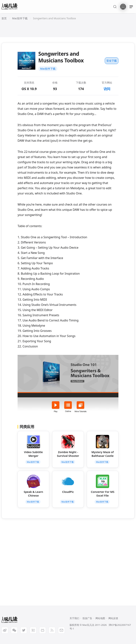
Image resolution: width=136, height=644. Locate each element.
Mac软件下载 (48, 69)
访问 (107, 89)
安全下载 (112, 61)
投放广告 (87, 618)
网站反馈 (113, 618)
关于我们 (74, 618)
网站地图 (100, 618)
